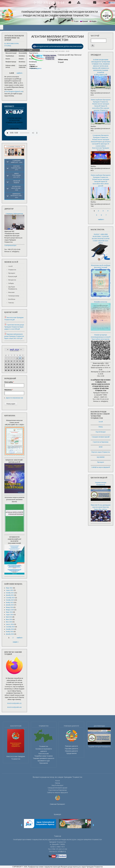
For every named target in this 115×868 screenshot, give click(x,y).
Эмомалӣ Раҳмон (16, 182)
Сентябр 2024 (10, 627)
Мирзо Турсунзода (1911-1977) (16, 175)
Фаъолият (11, 292)
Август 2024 (10, 624)
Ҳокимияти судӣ (44, 761)
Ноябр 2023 (10, 602)
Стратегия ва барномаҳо (101, 442)
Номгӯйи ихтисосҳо (101, 302)
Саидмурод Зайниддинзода (14, 214)
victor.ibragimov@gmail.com (14, 91)
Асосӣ (74, 3)
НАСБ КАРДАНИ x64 (14, 707)
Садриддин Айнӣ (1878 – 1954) (16, 161)
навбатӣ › (20, 73)
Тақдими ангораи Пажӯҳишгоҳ (99, 747)
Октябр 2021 (10, 593)
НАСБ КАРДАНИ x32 (14, 703)
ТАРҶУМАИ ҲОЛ (10, 245)
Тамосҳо (99, 3)
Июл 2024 (9, 622)
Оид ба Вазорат (101, 432)
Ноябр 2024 (10, 632)
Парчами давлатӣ (71, 749)
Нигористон (12, 280)
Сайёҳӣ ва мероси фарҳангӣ (101, 467)
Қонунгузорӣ (13, 276)
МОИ (101, 447)
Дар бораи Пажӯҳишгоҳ (13, 288)
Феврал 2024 (10, 610)
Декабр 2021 (10, 595)
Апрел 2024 (10, 615)
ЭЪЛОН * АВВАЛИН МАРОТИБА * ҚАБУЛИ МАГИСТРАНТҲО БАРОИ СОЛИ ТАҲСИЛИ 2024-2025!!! (101, 239)
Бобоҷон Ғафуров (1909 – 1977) (16, 168)
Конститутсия (44, 754)
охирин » (16, 642)
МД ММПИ (101, 457)
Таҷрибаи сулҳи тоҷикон (44, 756)
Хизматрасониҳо (14, 296)
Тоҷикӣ (75, 21)
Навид (101, 427)
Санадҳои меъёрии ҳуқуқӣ (101, 437)
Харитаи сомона (86, 3)
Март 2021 (9, 588)
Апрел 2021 (10, 590)
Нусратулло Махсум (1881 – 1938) (16, 188)
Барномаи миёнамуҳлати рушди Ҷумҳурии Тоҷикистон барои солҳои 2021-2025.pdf (14, 336)
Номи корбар (9, 382)
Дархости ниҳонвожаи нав (14, 398)
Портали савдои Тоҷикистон (101, 452)
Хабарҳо (11, 283)
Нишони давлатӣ (71, 751)
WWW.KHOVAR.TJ (14, 125)
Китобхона (12, 299)
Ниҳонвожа (9, 390)
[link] (58, 47)
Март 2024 (9, 612)
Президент (12, 273)
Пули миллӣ (44, 763)
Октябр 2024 (10, 629)
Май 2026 (14, 350)
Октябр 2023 (10, 600)
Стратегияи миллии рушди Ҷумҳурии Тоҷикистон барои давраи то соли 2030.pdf (14, 327)
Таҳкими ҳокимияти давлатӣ (44, 758)
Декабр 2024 (10, 634)
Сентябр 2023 (10, 598)
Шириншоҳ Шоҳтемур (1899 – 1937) (16, 196)
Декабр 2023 (10, 605)
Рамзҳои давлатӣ (71, 746)
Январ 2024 (10, 607)
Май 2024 (9, 617)
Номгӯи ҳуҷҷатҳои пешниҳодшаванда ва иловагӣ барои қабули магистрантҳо (101, 337)
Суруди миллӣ (71, 753)
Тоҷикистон (12, 270)
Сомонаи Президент (57, 804)
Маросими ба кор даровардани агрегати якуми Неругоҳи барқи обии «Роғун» (101, 507)
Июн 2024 (9, 619)
